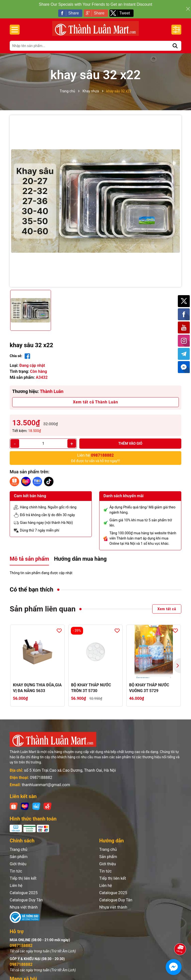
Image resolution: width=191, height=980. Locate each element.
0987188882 (41, 778)
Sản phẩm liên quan (43, 609)
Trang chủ (19, 849)
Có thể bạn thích (32, 590)
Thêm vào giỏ (130, 443)
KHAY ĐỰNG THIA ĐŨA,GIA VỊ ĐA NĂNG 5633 (37, 688)
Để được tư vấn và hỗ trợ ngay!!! (96, 458)
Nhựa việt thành (24, 907)
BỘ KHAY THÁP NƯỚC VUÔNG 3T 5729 (149, 688)
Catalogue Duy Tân (26, 900)
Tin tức (16, 871)
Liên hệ (16, 886)
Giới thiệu (18, 864)
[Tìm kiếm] (175, 46)
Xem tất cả (167, 609)
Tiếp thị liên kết (23, 878)
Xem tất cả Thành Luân (95, 402)
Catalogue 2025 (24, 893)
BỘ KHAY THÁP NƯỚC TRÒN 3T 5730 (91, 688)
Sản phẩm (19, 857)
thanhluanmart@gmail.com (46, 785)
